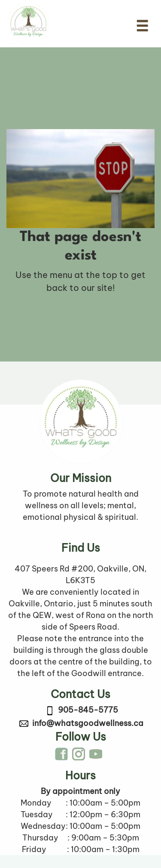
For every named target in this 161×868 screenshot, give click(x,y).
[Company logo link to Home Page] (28, 24)
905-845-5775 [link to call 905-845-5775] (88, 710)
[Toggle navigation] (142, 26)
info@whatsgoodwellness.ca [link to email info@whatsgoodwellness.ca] (88, 723)
